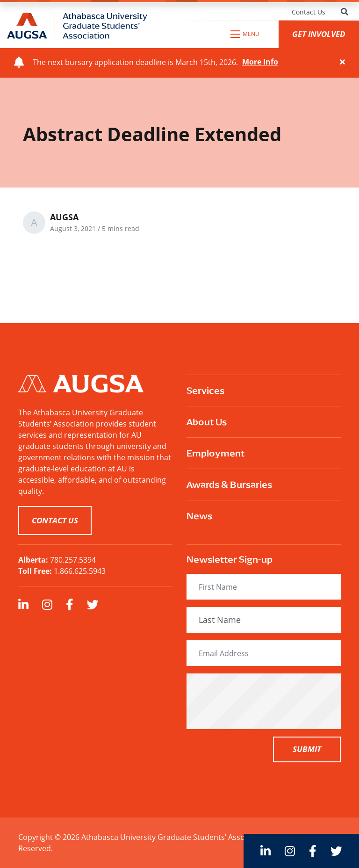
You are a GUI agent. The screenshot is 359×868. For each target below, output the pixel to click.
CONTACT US (55, 520)
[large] (23, 604)
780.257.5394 (73, 560)
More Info (260, 62)
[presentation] (267, 701)
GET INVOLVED (319, 34)
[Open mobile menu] (245, 34)
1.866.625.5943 (80, 571)
